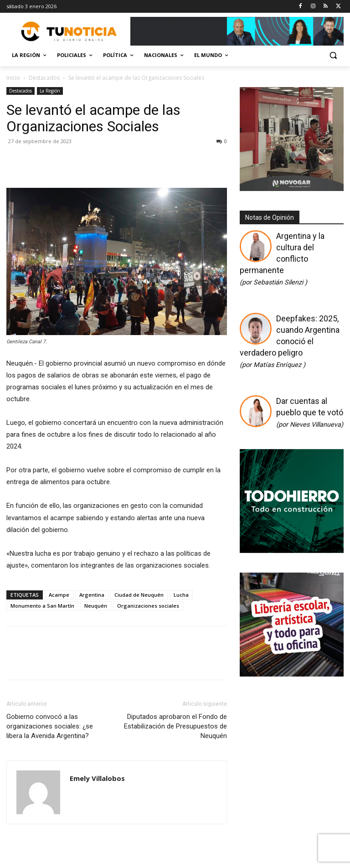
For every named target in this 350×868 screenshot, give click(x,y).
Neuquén (96, 606)
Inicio (13, 78)
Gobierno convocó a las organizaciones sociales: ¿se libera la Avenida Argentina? (50, 726)
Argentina (92, 595)
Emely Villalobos (97, 778)
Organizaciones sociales (148, 606)
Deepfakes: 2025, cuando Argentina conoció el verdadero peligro (290, 341)
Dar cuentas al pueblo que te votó (310, 412)
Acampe (59, 595)
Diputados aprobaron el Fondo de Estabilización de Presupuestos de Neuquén (175, 726)
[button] (333, 55)
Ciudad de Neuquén (139, 595)
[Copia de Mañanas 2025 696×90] (237, 31)
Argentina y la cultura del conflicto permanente (282, 259)
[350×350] (292, 550)
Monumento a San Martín (42, 606)
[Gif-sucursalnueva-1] (292, 189)
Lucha (181, 595)
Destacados (44, 78)
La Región (50, 91)
